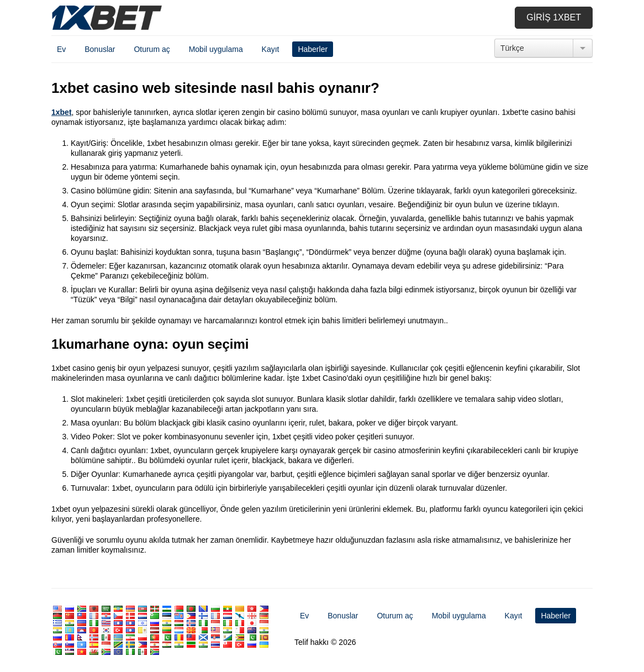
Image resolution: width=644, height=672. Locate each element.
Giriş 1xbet (554, 17)
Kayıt (271, 49)
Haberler (313, 49)
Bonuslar (100, 49)
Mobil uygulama (216, 49)
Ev (61, 49)
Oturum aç (152, 49)
